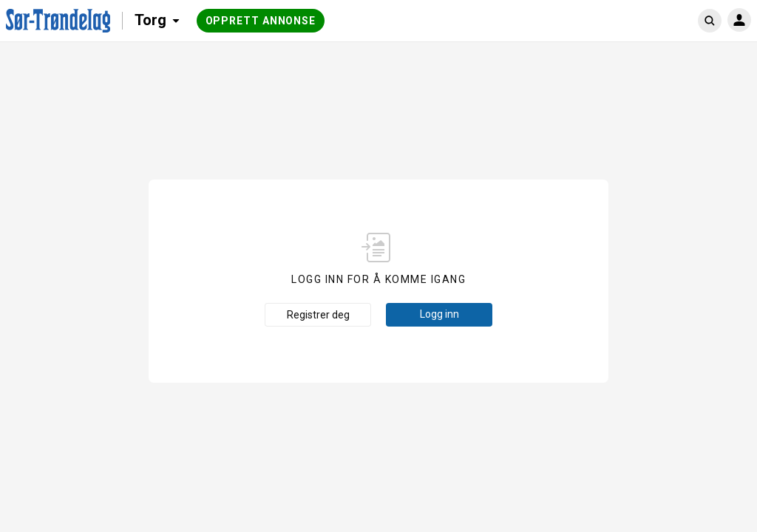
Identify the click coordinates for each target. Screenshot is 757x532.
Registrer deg (318, 315)
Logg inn (439, 314)
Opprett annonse (261, 21)
